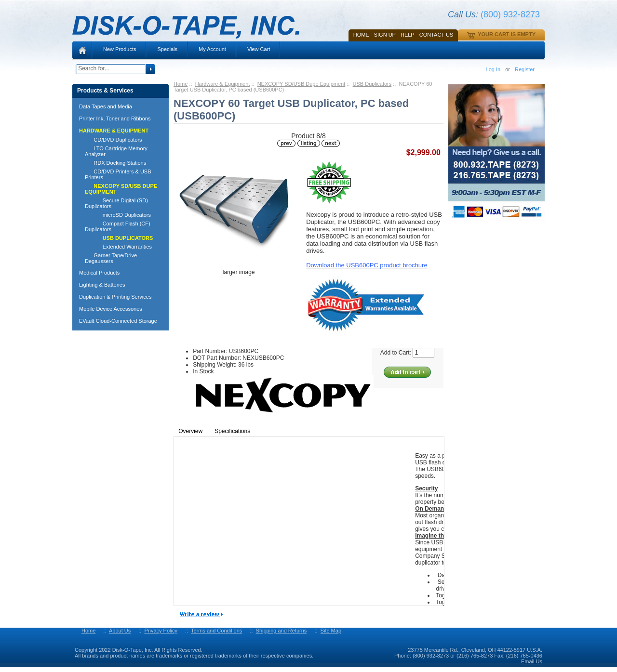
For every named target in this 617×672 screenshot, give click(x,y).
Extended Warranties (118, 247)
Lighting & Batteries (102, 285)
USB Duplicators (372, 84)
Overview (190, 431)
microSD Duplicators (118, 215)
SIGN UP (385, 35)
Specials (167, 49)
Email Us (532, 661)
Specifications (232, 431)
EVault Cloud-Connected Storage (118, 321)
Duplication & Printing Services (115, 297)
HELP (408, 35)
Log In (493, 69)
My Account (212, 49)
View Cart (259, 49)
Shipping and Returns (282, 631)
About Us (120, 631)
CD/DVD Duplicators (114, 140)
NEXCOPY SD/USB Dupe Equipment (302, 84)
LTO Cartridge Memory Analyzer (116, 151)
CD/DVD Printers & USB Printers (118, 174)
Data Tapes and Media (106, 106)
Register (525, 69)
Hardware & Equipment (223, 84)
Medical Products (99, 273)
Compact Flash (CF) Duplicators (118, 226)
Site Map (331, 631)
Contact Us (436, 35)
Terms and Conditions (216, 631)
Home (361, 35)
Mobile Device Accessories (111, 309)
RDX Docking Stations (115, 163)
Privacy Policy (161, 631)
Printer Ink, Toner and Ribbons (115, 119)
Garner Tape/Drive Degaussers (111, 258)
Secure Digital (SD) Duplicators (116, 203)
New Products (120, 49)
